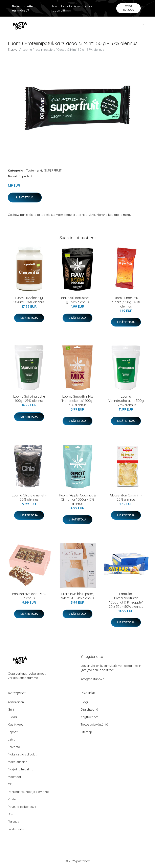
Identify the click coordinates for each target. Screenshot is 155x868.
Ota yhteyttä (89, 709)
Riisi (11, 814)
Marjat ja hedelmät (21, 769)
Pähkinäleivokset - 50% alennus (29, 596)
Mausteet (14, 777)
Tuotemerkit (34, 170)
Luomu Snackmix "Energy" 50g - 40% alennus (126, 302)
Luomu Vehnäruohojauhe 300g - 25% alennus (126, 401)
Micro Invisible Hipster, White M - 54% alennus (78, 596)
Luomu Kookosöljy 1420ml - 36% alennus (29, 300)
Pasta (12, 799)
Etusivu (13, 50)
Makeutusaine (18, 762)
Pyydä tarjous (128, 8)
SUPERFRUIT (53, 170)
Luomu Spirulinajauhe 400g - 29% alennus (29, 399)
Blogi (84, 702)
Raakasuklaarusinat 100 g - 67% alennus (78, 300)
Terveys (14, 822)
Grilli (11, 709)
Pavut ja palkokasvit (22, 807)
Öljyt (11, 784)
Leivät (12, 739)
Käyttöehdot (89, 717)
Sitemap (86, 732)
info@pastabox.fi (93, 679)
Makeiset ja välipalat (22, 754)
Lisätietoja (25, 197)
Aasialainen (16, 702)
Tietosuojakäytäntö (94, 724)
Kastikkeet (15, 724)
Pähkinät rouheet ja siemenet (28, 792)
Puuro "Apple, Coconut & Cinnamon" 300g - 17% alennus (78, 499)
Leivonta (14, 747)
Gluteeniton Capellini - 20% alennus (126, 497)
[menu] (144, 26)
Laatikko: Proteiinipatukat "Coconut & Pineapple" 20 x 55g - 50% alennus (126, 600)
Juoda (12, 717)
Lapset (13, 732)
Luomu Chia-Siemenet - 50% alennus (29, 497)
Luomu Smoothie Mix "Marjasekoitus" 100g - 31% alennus (78, 401)
